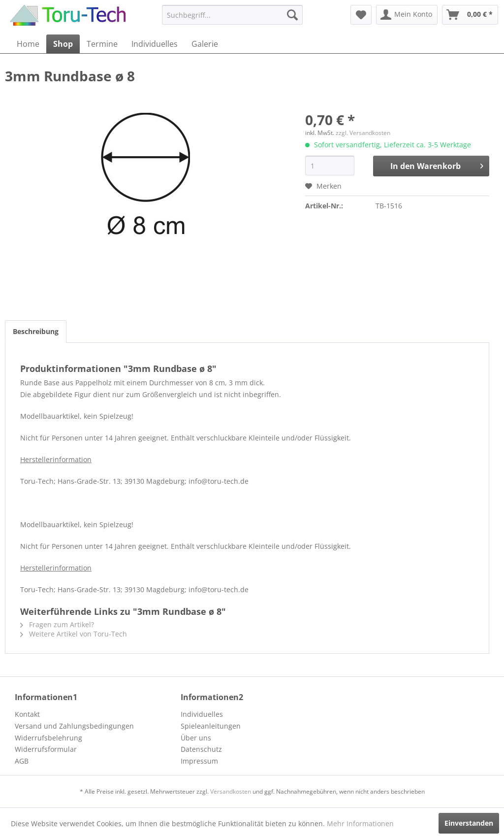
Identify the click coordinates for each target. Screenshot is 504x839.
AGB (22, 761)
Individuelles (202, 714)
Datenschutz (201, 749)
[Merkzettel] (361, 15)
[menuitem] (233, 15)
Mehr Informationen (360, 823)
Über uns (196, 738)
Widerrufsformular (46, 749)
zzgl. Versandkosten (363, 133)
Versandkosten (231, 791)
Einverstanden (469, 823)
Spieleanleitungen (211, 726)
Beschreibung (36, 331)
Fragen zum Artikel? (57, 624)
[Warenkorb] (470, 15)
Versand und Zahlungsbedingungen (74, 726)
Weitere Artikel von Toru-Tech (74, 634)
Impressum (199, 761)
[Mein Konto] (407, 15)
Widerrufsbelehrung (48, 738)
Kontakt (27, 714)
